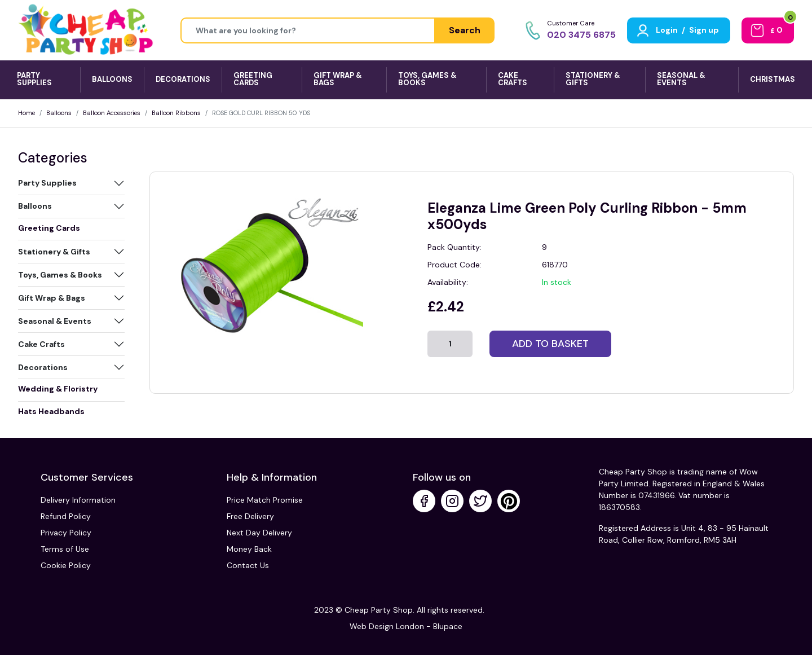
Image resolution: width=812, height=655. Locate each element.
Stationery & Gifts (54, 252)
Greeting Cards (49, 228)
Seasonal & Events (55, 321)
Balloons (59, 113)
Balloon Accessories (112, 113)
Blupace (448, 626)
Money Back (249, 549)
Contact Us (248, 565)
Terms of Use (65, 549)
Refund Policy (66, 516)
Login (667, 30)
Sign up (704, 30)
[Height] (308, 30)
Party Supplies (47, 183)
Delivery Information (78, 500)
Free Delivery (250, 516)
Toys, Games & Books (60, 275)
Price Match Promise (265, 500)
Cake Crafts (41, 344)
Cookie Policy (66, 565)
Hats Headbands (51, 411)
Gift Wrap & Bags (52, 298)
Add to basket (550, 344)
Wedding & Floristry (58, 389)
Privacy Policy (66, 533)
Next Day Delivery (259, 533)
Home (27, 113)
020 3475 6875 (581, 35)
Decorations (43, 367)
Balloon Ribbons (176, 113)
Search (465, 30)
